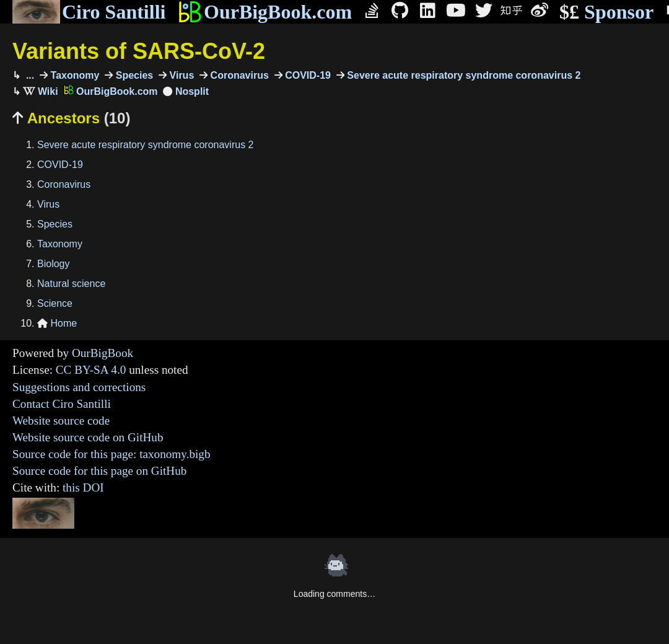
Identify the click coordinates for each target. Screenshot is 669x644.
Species (133, 75)
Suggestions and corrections (79, 387)
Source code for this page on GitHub (99, 471)
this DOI (83, 487)
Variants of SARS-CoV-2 (139, 51)
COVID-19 (307, 75)
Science (55, 303)
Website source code (61, 421)
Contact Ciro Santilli (62, 404)
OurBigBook (103, 353)
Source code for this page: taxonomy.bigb (111, 454)
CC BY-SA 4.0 (91, 370)
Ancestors (71, 118)
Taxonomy (73, 75)
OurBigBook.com (265, 12)
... (28, 75)
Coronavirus (238, 75)
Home (57, 323)
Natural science (71, 284)
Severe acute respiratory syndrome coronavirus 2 (463, 75)
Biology (53, 264)
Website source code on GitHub (88, 437)
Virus (180, 75)
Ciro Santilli (89, 12)
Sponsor (606, 12)
